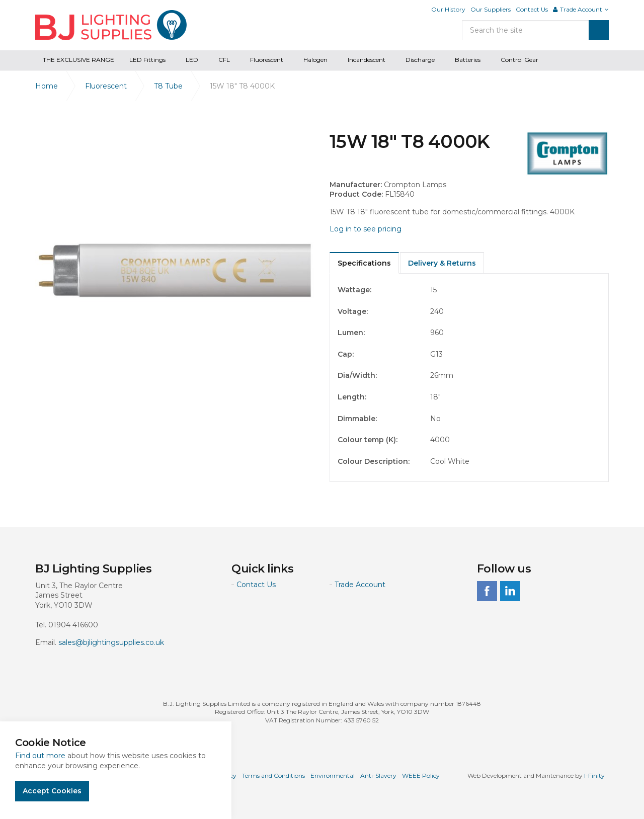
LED (192, 60)
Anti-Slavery (378, 775)
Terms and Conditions (273, 775)
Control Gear (519, 60)
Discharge (420, 60)
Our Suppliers (491, 9)
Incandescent (367, 60)
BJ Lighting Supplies (111, 25)
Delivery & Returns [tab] (442, 263)
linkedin (510, 591)
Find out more (40, 756)
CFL (224, 60)
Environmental (333, 775)
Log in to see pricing (366, 229)
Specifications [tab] (364, 263)
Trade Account (360, 585)
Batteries (468, 60)
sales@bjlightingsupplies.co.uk (111, 642)
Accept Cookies (52, 791)
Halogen (315, 60)
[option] (175, 270)
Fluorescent (267, 60)
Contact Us (532, 9)
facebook (487, 591)
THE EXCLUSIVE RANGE (78, 60)
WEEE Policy (421, 775)
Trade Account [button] (581, 9)
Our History (448, 9)
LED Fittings (147, 60)
